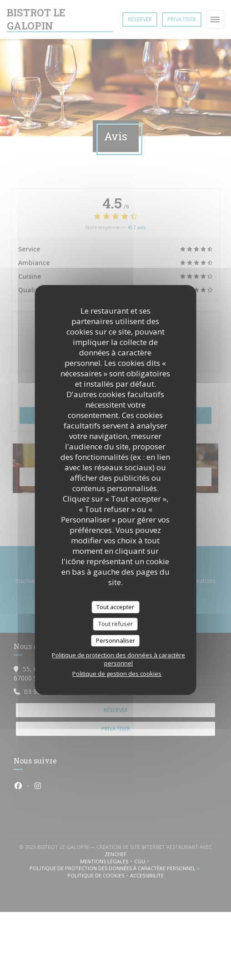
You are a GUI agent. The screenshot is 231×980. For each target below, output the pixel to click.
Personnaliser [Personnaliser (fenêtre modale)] (115, 640)
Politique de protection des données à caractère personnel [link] (118, 659)
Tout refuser (115, 624)
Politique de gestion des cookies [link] (117, 674)
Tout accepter (115, 607)
